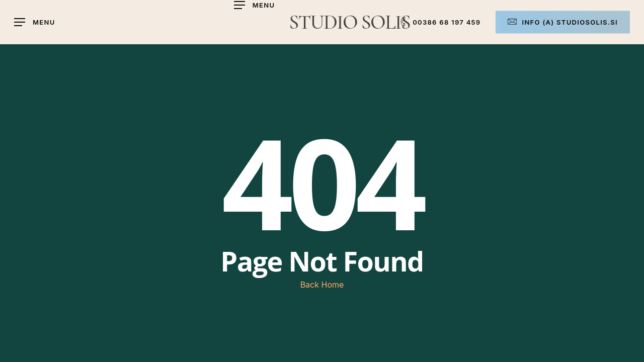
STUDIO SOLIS (349, 22)
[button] (255, 5)
